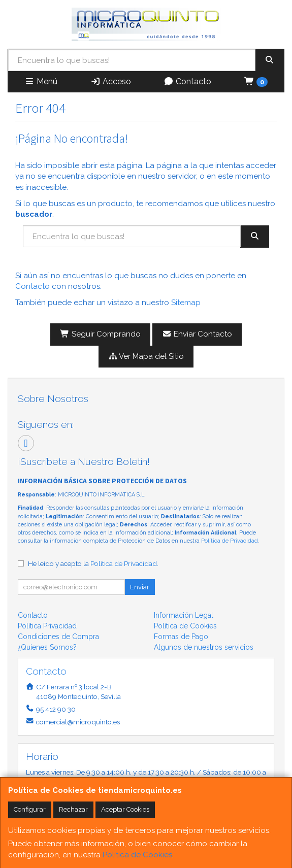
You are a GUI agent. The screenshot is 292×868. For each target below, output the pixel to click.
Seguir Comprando (100, 334)
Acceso (111, 81)
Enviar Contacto (197, 334)
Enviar (140, 587)
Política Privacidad (47, 626)
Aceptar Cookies (125, 809)
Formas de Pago (181, 637)
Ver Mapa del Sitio (146, 356)
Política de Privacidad (230, 541)
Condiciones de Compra (58, 637)
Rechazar (73, 809)
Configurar (30, 809)
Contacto (187, 81)
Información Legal (184, 615)
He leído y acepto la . (93, 563)
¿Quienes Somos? (47, 647)
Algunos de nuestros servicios (204, 647)
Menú (41, 81)
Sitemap (186, 303)
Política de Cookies (137, 855)
